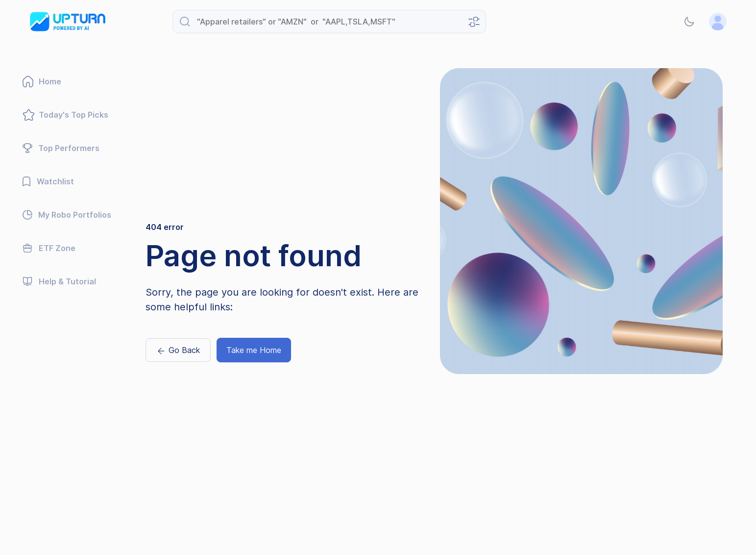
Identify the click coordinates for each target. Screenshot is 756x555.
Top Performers (61, 148)
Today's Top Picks (65, 115)
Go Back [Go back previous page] (178, 351)
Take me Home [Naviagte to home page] (254, 350)
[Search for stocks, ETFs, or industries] (329, 22)
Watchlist (48, 181)
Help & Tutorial (59, 281)
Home (42, 81)
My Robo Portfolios (67, 215)
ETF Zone (49, 248)
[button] (689, 22)
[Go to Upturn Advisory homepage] (68, 22)
